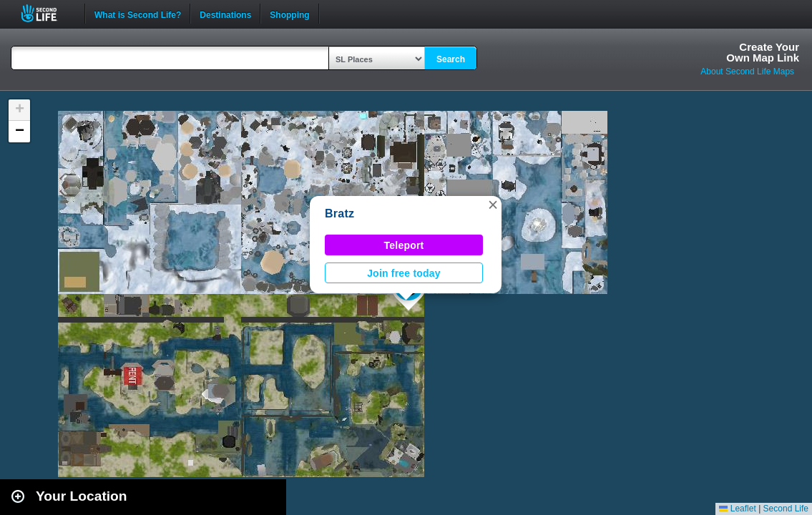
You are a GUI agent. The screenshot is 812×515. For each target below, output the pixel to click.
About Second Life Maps (747, 72)
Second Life (47, 13)
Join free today (404, 273)
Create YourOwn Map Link (763, 52)
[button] (493, 205)
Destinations (225, 14)
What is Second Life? (138, 14)
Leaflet (737, 509)
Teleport (404, 245)
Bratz (339, 214)
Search (451, 59)
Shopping (289, 14)
